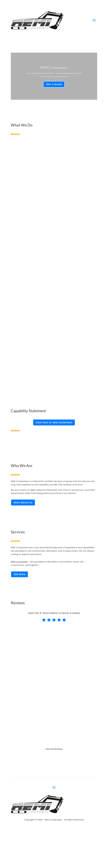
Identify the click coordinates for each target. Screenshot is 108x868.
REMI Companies (54, 68)
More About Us (23, 502)
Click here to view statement (54, 422)
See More (19, 574)
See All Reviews (54, 749)
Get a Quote (54, 84)
